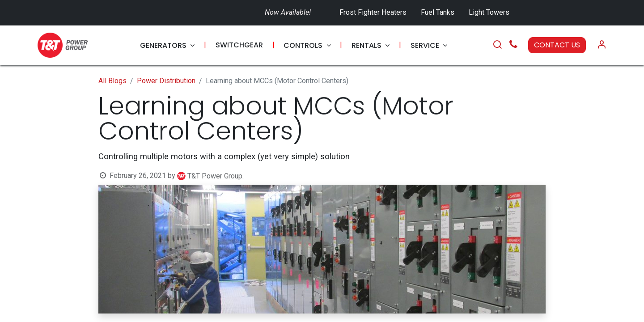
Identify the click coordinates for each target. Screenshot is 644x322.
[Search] (497, 45)
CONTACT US (557, 45)
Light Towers (489, 12)
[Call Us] (513, 45)
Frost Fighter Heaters (373, 12)
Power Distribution (166, 81)
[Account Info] (602, 45)
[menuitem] (167, 45)
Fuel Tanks (439, 12)
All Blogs (112, 81)
